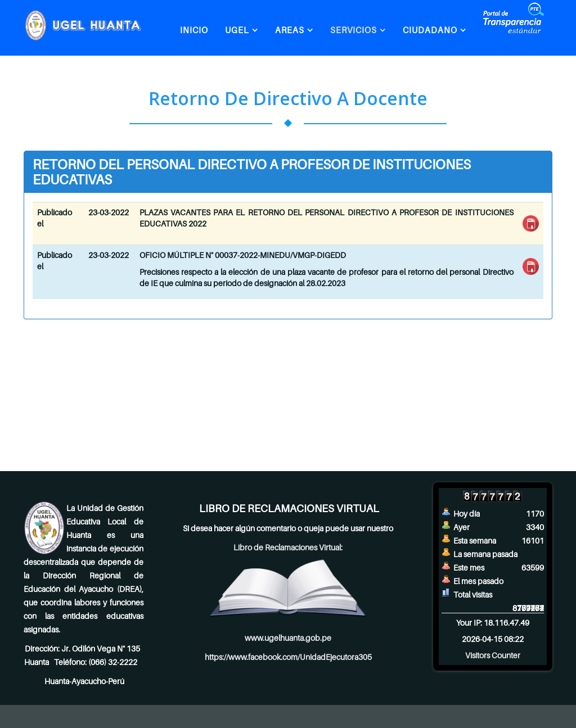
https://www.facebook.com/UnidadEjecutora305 (288, 657)
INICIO (194, 30)
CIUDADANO (430, 30)
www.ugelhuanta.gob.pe (288, 638)
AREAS (290, 30)
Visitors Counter (493, 655)
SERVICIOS (354, 30)
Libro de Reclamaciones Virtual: (288, 547)
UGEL (237, 30)
